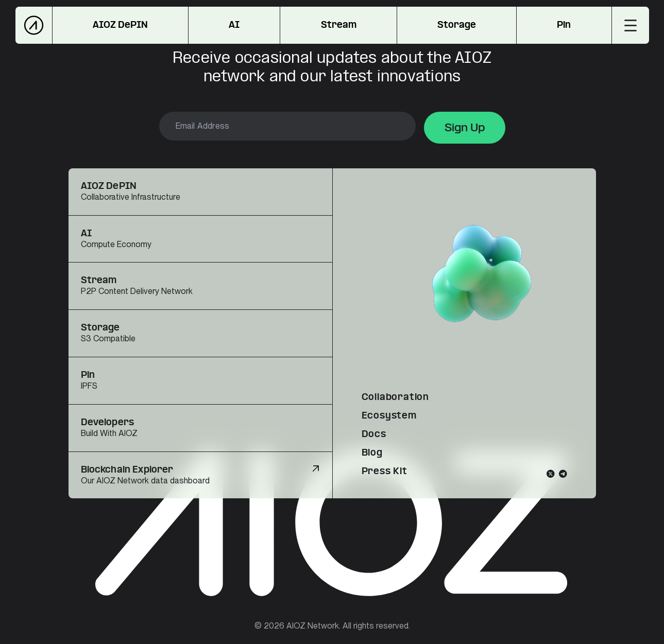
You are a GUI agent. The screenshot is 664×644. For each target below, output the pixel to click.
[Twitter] (551, 474)
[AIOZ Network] (34, 25)
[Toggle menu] (631, 25)
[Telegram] (563, 474)
